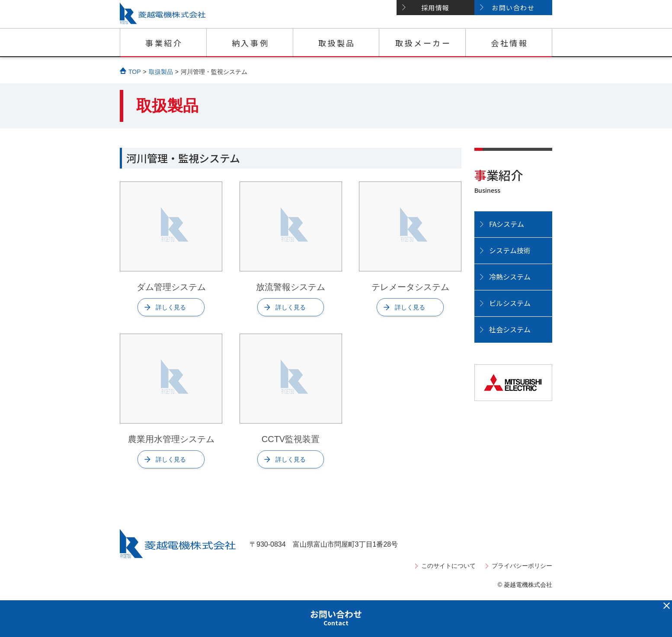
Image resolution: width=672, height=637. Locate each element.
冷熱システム (510, 277)
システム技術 (510, 250)
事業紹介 (164, 43)
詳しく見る (171, 307)
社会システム (510, 329)
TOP (135, 72)
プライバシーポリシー (522, 566)
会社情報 (509, 43)
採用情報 (435, 8)
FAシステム (507, 224)
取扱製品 (337, 43)
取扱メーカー (423, 43)
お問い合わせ (513, 8)
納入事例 (250, 43)
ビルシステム (510, 303)
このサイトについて (448, 566)
